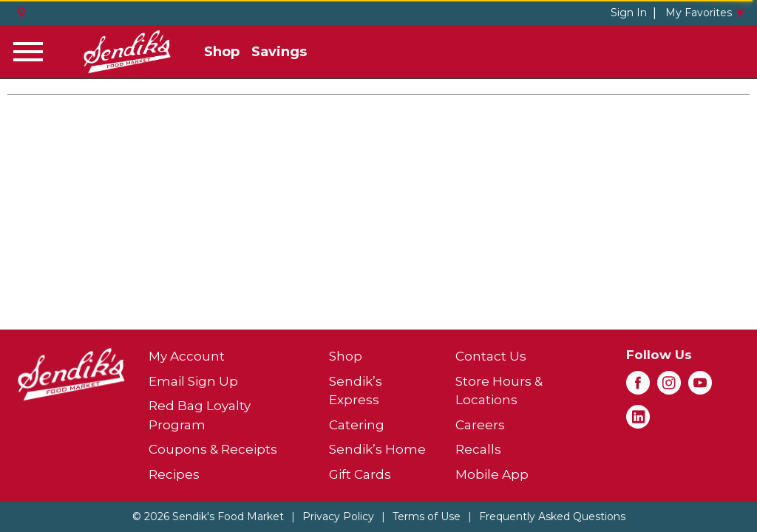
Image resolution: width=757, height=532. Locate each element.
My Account (187, 356)
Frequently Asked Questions (552, 516)
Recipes (174, 474)
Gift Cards (360, 474)
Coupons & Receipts (213, 449)
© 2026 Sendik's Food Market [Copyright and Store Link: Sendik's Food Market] (208, 516)
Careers (480, 425)
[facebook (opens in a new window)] (638, 387)
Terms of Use (427, 516)
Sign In (629, 13)
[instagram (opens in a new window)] (669, 387)
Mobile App (492, 474)
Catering (357, 425)
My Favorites (705, 13)
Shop (222, 52)
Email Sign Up (193, 381)
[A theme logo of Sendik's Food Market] (127, 52)
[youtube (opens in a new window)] (700, 387)
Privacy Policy (338, 516)
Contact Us (491, 356)
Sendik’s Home (377, 449)
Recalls (478, 449)
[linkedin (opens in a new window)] (638, 421)
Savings (279, 52)
